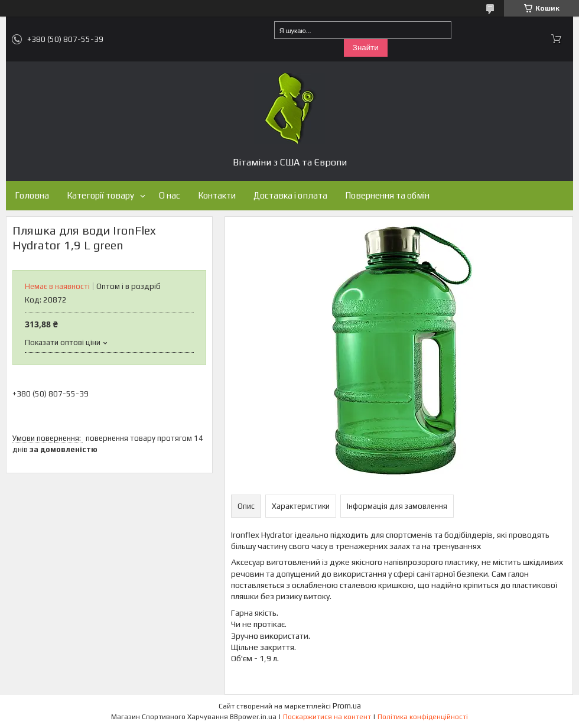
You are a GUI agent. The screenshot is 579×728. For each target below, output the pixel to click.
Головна (32, 195)
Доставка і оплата (290, 195)
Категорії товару (100, 195)
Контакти (217, 195)
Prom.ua (347, 706)
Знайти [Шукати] (366, 48)
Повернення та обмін (387, 195)
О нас (170, 195)
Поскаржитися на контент (327, 717)
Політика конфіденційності (423, 717)
